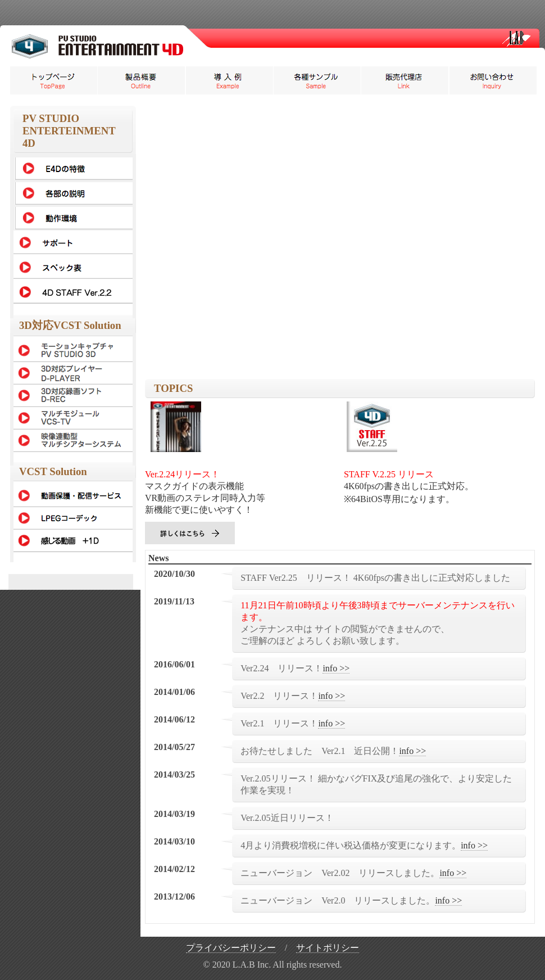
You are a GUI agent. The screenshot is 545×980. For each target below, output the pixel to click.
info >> (336, 668)
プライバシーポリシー (231, 948)
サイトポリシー (328, 948)
